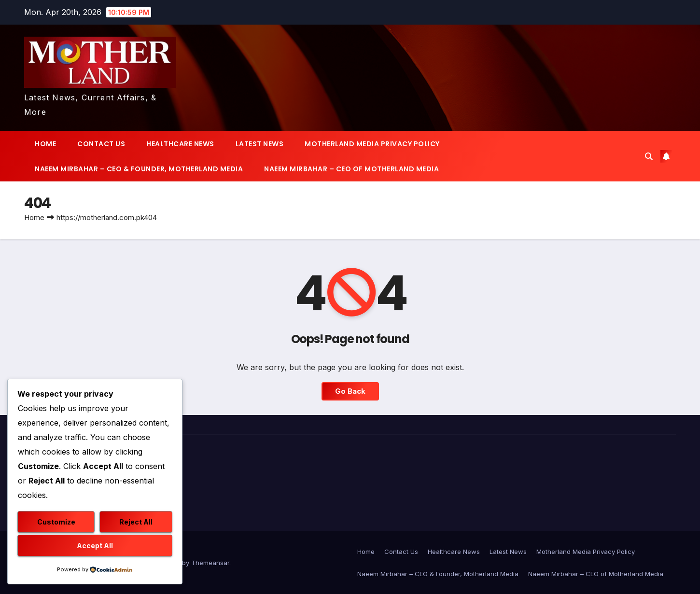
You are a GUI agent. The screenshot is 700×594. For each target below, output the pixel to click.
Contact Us (101, 144)
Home (45, 144)
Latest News (260, 144)
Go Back (350, 391)
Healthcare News (180, 144)
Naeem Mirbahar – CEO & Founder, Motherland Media (139, 169)
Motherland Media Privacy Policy (372, 144)
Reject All (136, 522)
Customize (56, 522)
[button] (649, 156)
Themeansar (210, 563)
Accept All (95, 546)
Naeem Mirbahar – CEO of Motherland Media (351, 169)
